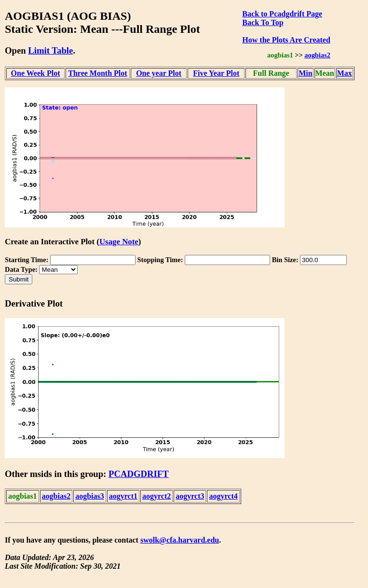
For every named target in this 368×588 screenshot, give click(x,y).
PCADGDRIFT (139, 474)
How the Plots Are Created (286, 40)
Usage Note (119, 242)
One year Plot (159, 73)
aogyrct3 (190, 496)
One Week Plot (36, 73)
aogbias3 (90, 496)
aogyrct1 (123, 496)
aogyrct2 (157, 496)
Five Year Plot (216, 73)
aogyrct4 (223, 496)
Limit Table (50, 50)
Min (305, 73)
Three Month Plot (97, 73)
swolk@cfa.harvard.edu (180, 540)
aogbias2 (317, 55)
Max (345, 73)
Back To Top (263, 22)
